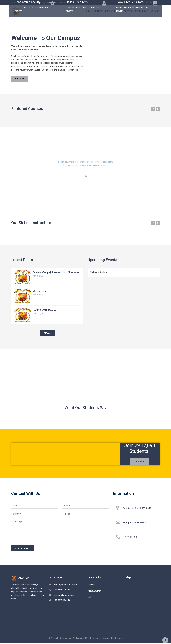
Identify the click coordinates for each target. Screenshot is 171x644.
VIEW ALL (47, 333)
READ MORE (19, 79)
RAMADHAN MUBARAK (45, 310)
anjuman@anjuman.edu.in (65, 596)
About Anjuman (94, 592)
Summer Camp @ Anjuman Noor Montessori (57, 272)
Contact (91, 586)
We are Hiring (40, 291)
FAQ (89, 598)
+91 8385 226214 (62, 591)
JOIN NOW (140, 462)
